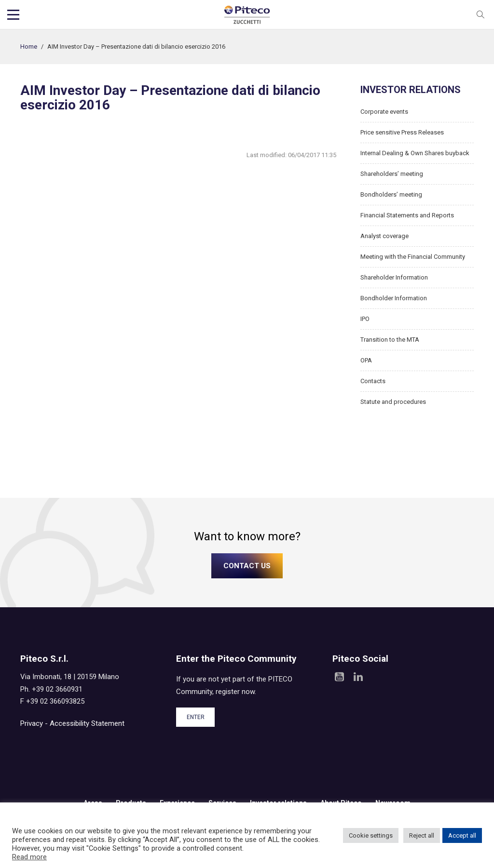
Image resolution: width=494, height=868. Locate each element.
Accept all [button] (462, 835)
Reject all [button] (422, 835)
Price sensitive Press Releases (402, 132)
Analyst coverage (384, 236)
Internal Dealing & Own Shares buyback (415, 153)
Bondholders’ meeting (391, 194)
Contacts (373, 381)
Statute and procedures (393, 402)
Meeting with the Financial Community (413, 257)
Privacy (32, 723)
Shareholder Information (394, 277)
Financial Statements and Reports (407, 215)
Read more (29, 857)
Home (29, 47)
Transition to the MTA (390, 340)
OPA (366, 360)
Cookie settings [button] (371, 835)
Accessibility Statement (87, 723)
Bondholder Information (394, 298)
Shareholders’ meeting (392, 174)
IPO (365, 319)
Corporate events (384, 112)
